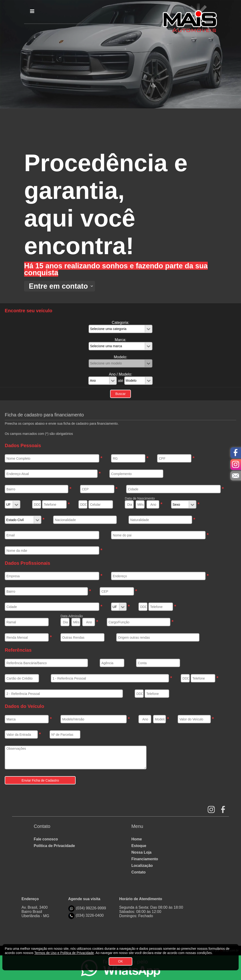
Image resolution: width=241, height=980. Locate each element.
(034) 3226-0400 (90, 915)
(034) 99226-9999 (91, 908)
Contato (138, 872)
